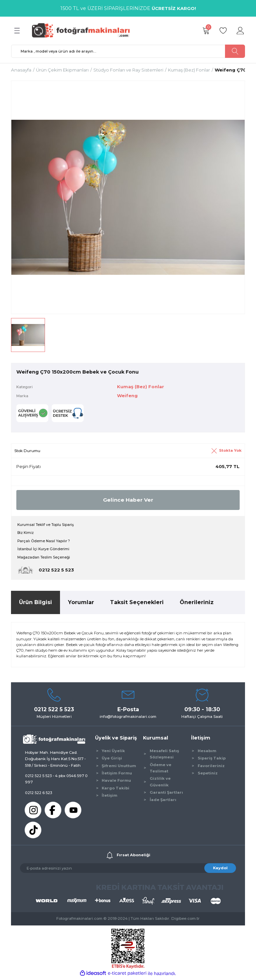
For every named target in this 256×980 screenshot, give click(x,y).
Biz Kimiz (26, 534)
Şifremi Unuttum (119, 767)
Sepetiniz (208, 775)
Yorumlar (81, 604)
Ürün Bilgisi (35, 604)
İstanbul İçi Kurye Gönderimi (45, 551)
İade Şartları (163, 802)
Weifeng (128, 396)
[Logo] (84, 30)
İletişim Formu (117, 775)
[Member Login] (240, 31)
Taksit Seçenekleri (137, 604)
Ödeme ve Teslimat (160, 770)
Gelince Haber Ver (128, 500)
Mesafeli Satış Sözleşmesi (164, 756)
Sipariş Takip (212, 760)
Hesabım (207, 752)
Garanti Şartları (166, 794)
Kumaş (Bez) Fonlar (142, 387)
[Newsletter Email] (128, 870)
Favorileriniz (211, 767)
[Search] (128, 51)
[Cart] (206, 31)
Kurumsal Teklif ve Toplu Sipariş (47, 525)
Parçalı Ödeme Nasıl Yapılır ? (45, 542)
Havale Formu (116, 782)
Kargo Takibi (115, 790)
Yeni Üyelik (113, 752)
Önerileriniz (197, 604)
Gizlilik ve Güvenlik (160, 784)
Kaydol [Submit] (220, 870)
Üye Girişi (112, 760)
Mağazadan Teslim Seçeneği (45, 559)
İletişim (109, 797)
